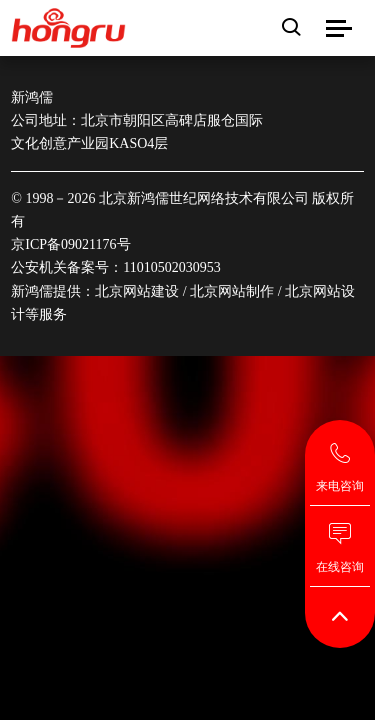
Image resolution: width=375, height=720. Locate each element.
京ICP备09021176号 (70, 244)
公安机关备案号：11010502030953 (115, 267)
